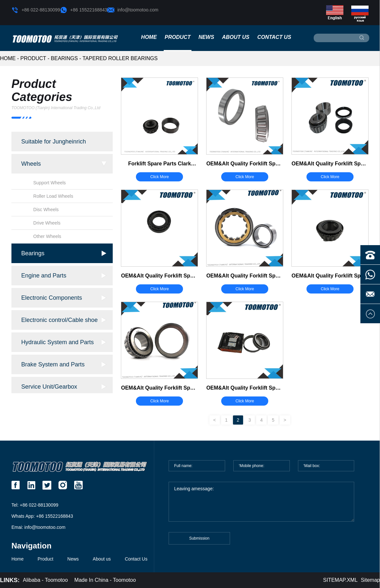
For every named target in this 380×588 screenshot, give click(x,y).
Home (149, 37)
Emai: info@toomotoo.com (38, 527)
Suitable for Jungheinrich (54, 142)
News (206, 37)
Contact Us (274, 37)
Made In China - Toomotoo (105, 580)
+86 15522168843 (84, 10)
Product (178, 37)
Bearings (65, 58)
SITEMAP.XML (340, 580)
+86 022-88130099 (36, 10)
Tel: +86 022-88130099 (35, 505)
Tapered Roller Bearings (120, 58)
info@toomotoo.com (133, 10)
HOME (8, 58)
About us (236, 37)
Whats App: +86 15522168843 (42, 516)
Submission (199, 542)
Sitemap (370, 580)
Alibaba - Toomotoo (45, 580)
